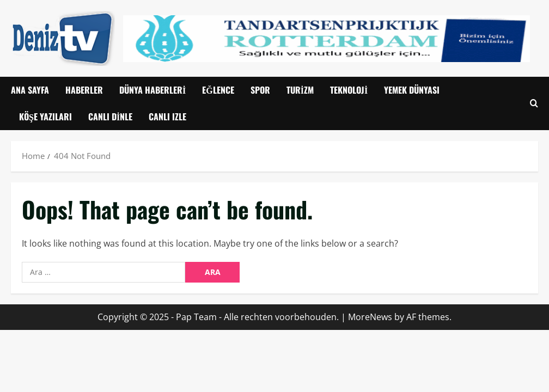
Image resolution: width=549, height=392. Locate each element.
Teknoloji (349, 90)
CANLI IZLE (167, 117)
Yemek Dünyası (412, 90)
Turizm (300, 90)
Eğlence (218, 90)
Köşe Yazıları (45, 117)
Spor (260, 90)
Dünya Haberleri (152, 90)
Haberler (84, 90)
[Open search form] (534, 104)
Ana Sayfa (30, 90)
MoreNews (370, 317)
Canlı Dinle (110, 117)
